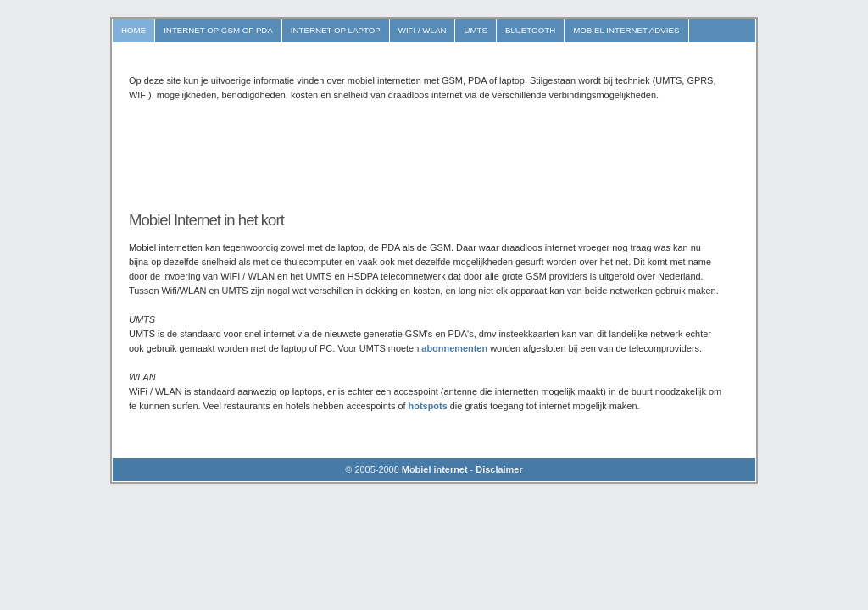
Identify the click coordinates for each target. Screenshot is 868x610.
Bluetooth (530, 30)
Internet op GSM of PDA (218, 30)
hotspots (428, 406)
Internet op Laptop (336, 30)
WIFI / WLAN (423, 30)
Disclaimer (499, 469)
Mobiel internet (435, 469)
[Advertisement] (437, 156)
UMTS (476, 30)
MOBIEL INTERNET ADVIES (626, 30)
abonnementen (454, 348)
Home (134, 30)
